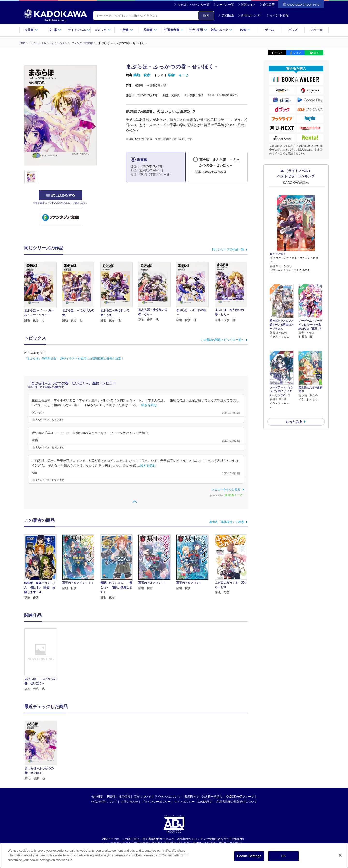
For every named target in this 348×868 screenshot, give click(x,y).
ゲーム (269, 30)
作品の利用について (104, 802)
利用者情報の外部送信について (237, 802)
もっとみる (294, 396)
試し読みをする (60, 195)
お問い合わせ (130, 802)
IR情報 (111, 797)
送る (316, 53)
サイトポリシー (184, 802)
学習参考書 (174, 30)
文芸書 (31, 30)
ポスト (279, 53)
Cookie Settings (249, 856)
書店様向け (191, 797)
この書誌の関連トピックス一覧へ (222, 339)
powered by (227, 495)
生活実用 (198, 30)
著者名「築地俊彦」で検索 (227, 522)
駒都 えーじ (178, 75)
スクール (317, 30)
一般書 (127, 30)
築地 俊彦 (142, 75)
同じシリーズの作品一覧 (228, 249)
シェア (297, 53)
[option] (43, 659)
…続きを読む (148, 405)
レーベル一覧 (225, 5)
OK (284, 856)
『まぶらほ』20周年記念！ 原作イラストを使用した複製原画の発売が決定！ (74, 358)
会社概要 (97, 797)
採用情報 (124, 797)
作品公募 (269, 5)
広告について (142, 797)
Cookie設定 (205, 802)
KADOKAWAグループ (240, 797)
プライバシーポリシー (156, 802)
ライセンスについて (167, 797)
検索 (206, 15)
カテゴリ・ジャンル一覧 (193, 5)
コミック (103, 30)
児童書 (150, 30)
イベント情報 (277, 15)
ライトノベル (79, 30)
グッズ (293, 30)
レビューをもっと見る (226, 489)
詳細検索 (226, 15)
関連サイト (248, 5)
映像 (245, 30)
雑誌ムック (221, 30)
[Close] (340, 855)
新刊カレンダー (250, 15)
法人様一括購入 (212, 797)
